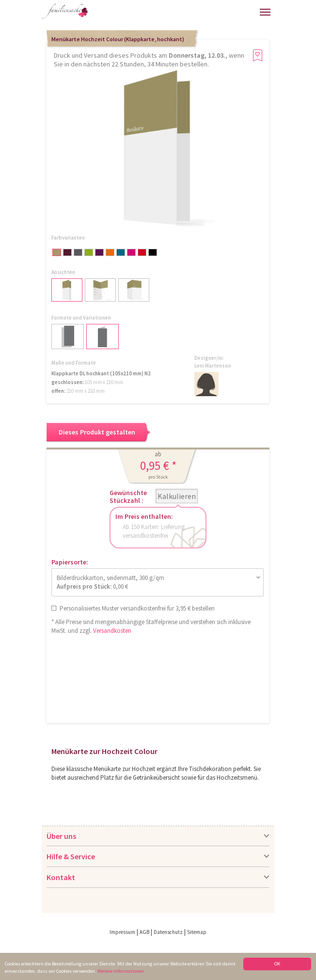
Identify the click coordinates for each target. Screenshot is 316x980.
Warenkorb (232, 11)
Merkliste (250, 11)
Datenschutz (168, 932)
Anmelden (211, 13)
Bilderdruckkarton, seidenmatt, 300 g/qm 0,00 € (111, 582)
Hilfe (183, 15)
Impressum (122, 932)
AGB (144, 932)
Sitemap (197, 932)
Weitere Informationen (121, 971)
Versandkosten (112, 631)
